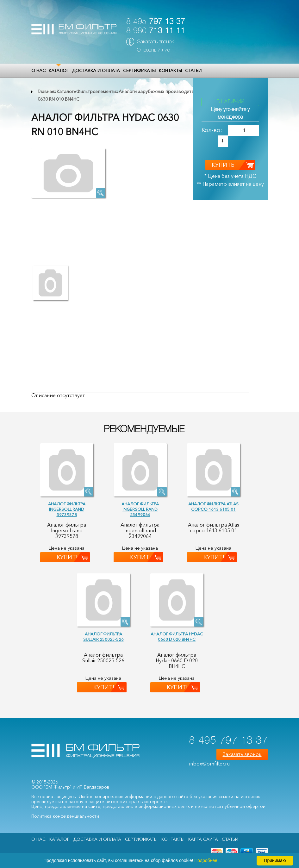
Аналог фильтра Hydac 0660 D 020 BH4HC (177, 637)
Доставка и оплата (96, 71)
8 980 (156, 31)
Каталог (59, 71)
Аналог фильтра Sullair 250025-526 (103, 637)
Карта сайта (203, 839)
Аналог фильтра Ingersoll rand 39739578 (67, 509)
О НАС (38, 71)
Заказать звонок (156, 42)
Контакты (170, 71)
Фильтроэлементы (96, 91)
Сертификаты (139, 71)
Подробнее (206, 860)
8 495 (156, 22)
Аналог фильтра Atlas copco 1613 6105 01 (213, 506)
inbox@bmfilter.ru (209, 764)
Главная (46, 91)
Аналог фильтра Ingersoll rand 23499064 (140, 509)
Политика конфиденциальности (65, 816)
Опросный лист (155, 50)
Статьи (193, 71)
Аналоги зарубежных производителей (160, 91)
